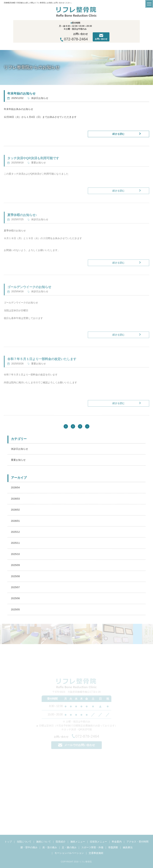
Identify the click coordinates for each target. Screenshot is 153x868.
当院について (24, 842)
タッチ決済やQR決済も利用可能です (33, 158)
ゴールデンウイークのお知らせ (29, 287)
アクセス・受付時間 (137, 842)
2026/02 (15, 510)
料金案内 (117, 842)
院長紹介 (61, 842)
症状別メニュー (98, 842)
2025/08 (15, 576)
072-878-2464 (74, 39)
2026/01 (15, 521)
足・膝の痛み (69, 847)
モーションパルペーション (69, 853)
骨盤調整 (113, 847)
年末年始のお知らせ (21, 94)
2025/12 (15, 532)
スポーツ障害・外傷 (92, 847)
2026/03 (15, 499)
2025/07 (15, 587)
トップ (8, 842)
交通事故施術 (96, 853)
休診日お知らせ (20, 449)
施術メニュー (78, 842)
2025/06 (15, 598)
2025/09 (15, 565)
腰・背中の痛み (29, 847)
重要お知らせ (18, 460)
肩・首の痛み (50, 847)
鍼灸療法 (128, 847)
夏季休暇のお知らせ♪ (22, 215)
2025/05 (15, 609)
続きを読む (118, 134)
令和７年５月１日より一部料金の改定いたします (42, 359)
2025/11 (15, 543)
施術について (44, 842)
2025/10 (15, 554)
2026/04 (15, 487)
